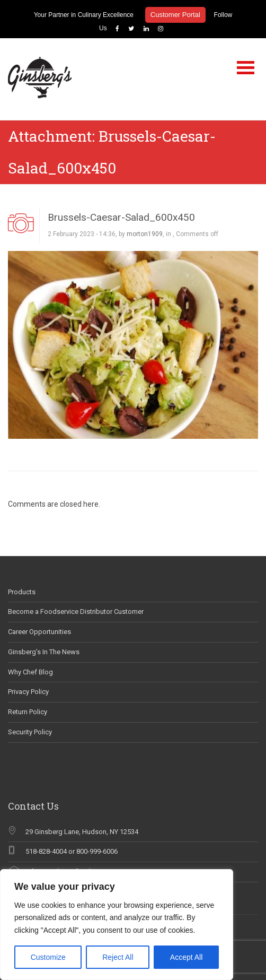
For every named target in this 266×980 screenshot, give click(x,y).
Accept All (186, 957)
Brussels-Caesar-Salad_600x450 (121, 217)
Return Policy (28, 712)
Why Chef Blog (30, 672)
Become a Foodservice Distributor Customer (76, 612)
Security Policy (30, 732)
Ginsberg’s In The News (44, 652)
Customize (48, 957)
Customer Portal (175, 15)
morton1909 (145, 234)
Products (22, 592)
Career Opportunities (39, 632)
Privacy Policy (28, 692)
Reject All (118, 957)
